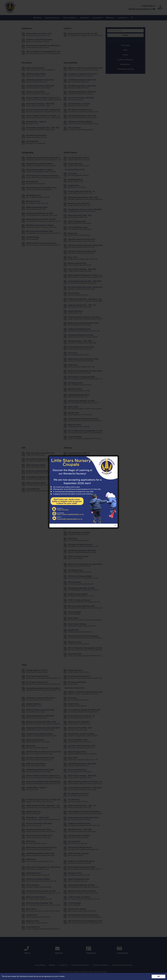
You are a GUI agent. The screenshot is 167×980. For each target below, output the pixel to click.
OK (158, 976)
